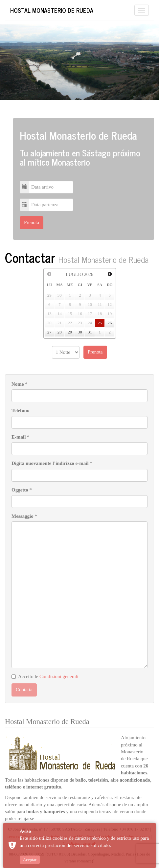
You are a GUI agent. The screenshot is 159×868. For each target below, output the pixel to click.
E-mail (19, 437)
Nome (18, 384)
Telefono (20, 410)
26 (110, 323)
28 (60, 332)
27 (49, 332)
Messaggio (23, 516)
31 (90, 332)
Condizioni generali (59, 676)
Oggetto (20, 490)
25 (100, 323)
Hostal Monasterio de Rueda (52, 10)
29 (70, 332)
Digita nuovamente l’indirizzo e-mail (50, 463)
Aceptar (30, 860)
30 (80, 332)
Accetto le (45, 676)
